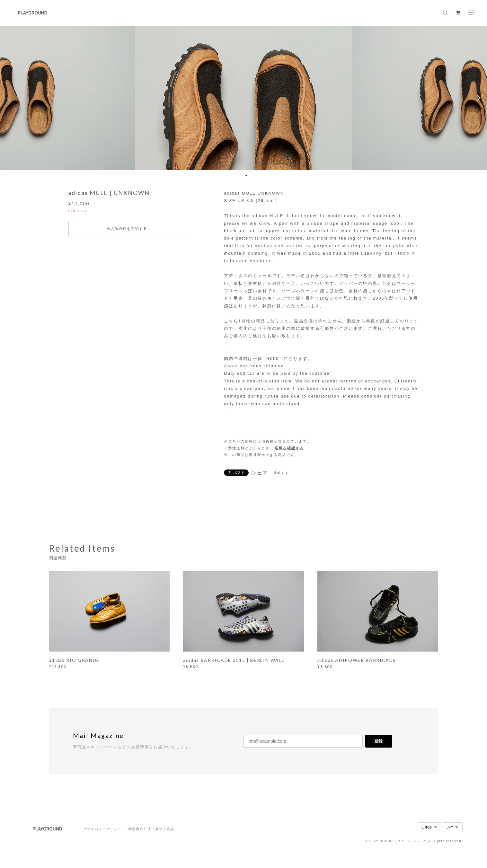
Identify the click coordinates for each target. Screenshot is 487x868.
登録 (378, 741)
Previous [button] (10, 98)
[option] (243, 98)
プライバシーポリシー (102, 829)
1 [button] (242, 176)
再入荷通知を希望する (127, 229)
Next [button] (477, 98)
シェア (260, 473)
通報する (281, 473)
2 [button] (246, 176)
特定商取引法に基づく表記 (151, 829)
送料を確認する (289, 448)
